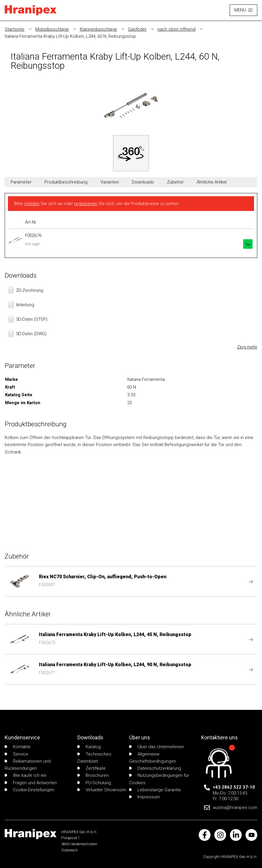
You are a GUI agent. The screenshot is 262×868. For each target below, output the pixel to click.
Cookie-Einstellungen (29, 790)
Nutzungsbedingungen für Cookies (159, 779)
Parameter (21, 182)
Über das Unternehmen (157, 747)
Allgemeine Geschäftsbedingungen (153, 758)
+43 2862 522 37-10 (234, 787)
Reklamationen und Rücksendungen (28, 765)
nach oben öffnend (176, 29)
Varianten (110, 182)
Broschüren (93, 775)
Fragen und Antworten (31, 783)
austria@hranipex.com (235, 808)
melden (32, 204)
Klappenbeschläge (98, 29)
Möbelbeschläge (52, 29)
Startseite (15, 29)
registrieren (86, 204)
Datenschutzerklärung (155, 768)
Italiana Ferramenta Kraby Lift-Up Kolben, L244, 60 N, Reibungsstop (70, 36)
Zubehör (175, 182)
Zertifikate (92, 768)
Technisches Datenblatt (94, 758)
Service (16, 754)
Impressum (145, 797)
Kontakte (18, 747)
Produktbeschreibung (66, 182)
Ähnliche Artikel (212, 182)
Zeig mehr (247, 347)
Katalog (89, 747)
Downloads (143, 182)
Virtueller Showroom (102, 790)
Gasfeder (137, 29)
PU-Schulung (94, 783)
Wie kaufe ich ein (26, 775)
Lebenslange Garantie (155, 790)
